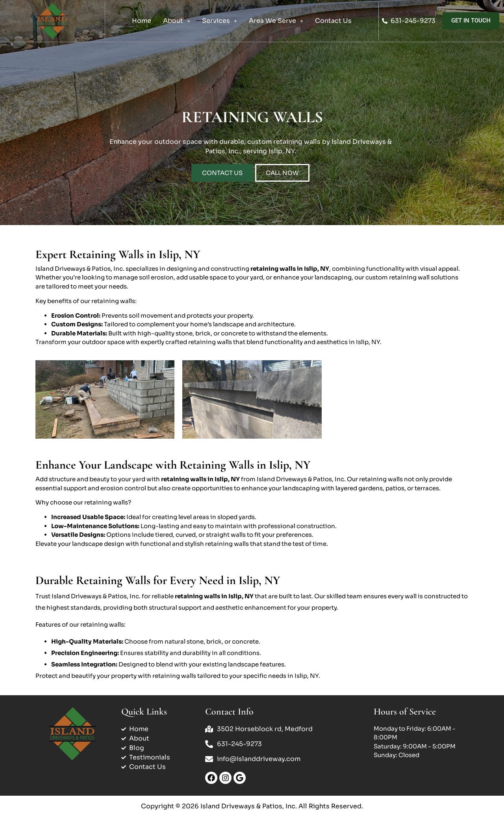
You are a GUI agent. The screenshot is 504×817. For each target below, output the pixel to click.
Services (220, 21)
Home (142, 21)
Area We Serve (276, 21)
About (177, 21)
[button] (177, 21)
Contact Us (333, 21)
